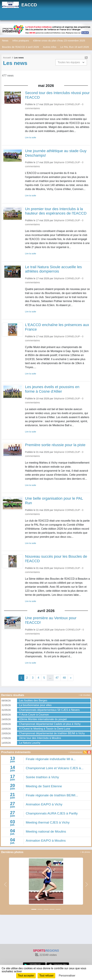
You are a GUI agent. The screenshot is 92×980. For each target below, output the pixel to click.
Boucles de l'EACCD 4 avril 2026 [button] (20, 47)
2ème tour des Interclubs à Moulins (40, 738)
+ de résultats (85, 695)
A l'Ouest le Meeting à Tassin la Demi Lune (45, 729)
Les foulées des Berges (33, 700)
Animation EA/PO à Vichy (44, 804)
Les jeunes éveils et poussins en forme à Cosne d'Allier (52, 389)
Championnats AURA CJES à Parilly (52, 813)
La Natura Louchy (30, 743)
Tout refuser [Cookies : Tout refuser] (46, 976)
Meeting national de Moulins (46, 831)
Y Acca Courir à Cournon (34, 715)
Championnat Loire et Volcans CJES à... (55, 768)
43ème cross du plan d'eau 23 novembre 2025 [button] (59, 41)
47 (57, 678)
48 (64, 678)
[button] (5, 884)
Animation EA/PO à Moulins (46, 841)
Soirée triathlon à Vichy (42, 777)
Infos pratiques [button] (21, 41)
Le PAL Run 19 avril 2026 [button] (75, 47)
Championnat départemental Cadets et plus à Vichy (50, 724)
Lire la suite (31, 137)
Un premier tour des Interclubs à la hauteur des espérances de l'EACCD (56, 211)
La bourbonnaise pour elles (35, 705)
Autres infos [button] (50, 47)
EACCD (29, 5)
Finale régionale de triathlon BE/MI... (52, 795)
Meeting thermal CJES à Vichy (48, 822)
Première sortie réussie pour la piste (55, 445)
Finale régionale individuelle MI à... (51, 759)
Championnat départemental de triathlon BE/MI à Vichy (52, 733)
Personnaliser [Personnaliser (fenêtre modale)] (67, 976)
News (5, 41)
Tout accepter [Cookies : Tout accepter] (26, 976)
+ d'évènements (75, 752)
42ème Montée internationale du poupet (43, 719)
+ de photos (85, 852)
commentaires (33, 108)
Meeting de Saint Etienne (44, 786)
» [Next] (71, 678)
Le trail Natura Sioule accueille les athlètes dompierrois (53, 269)
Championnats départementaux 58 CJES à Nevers (49, 710)
